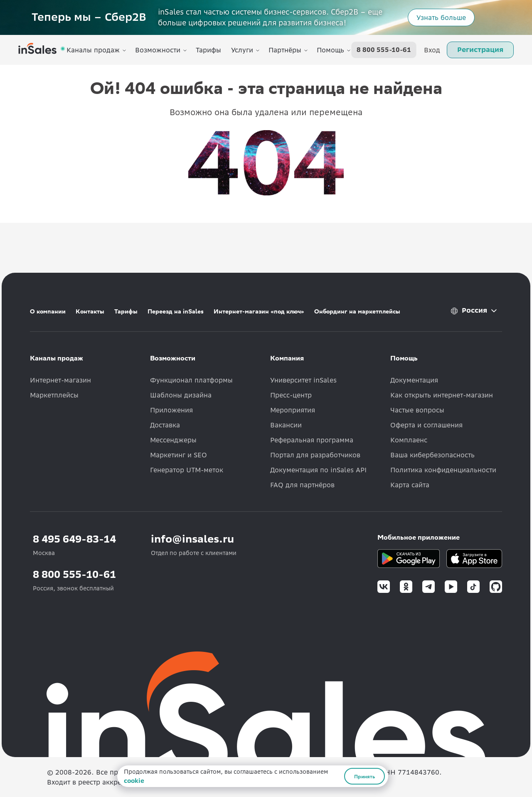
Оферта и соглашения (426, 425)
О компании (48, 311)
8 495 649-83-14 (74, 539)
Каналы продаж (93, 50)
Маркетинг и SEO (179, 455)
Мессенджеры (173, 440)
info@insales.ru (192, 539)
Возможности (158, 50)
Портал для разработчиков (315, 455)
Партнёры (285, 50)
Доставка (165, 425)
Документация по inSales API (318, 470)
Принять (365, 776)
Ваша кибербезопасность (432, 455)
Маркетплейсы (54, 395)
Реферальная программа (312, 440)
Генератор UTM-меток (187, 470)
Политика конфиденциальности (443, 470)
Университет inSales (303, 380)
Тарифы (208, 50)
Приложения (171, 410)
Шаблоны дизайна (181, 395)
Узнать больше (441, 17)
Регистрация (480, 49)
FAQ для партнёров (302, 485)
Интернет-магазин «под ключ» (259, 311)
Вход (432, 50)
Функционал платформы (191, 380)
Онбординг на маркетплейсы (357, 311)
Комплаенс (409, 440)
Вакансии (286, 425)
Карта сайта (410, 485)
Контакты (90, 311)
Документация (414, 380)
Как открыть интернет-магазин (442, 395)
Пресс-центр (291, 395)
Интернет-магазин (60, 380)
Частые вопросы (417, 410)
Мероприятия (293, 410)
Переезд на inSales (176, 311)
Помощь (330, 50)
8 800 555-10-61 (384, 50)
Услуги (242, 50)
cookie (134, 781)
